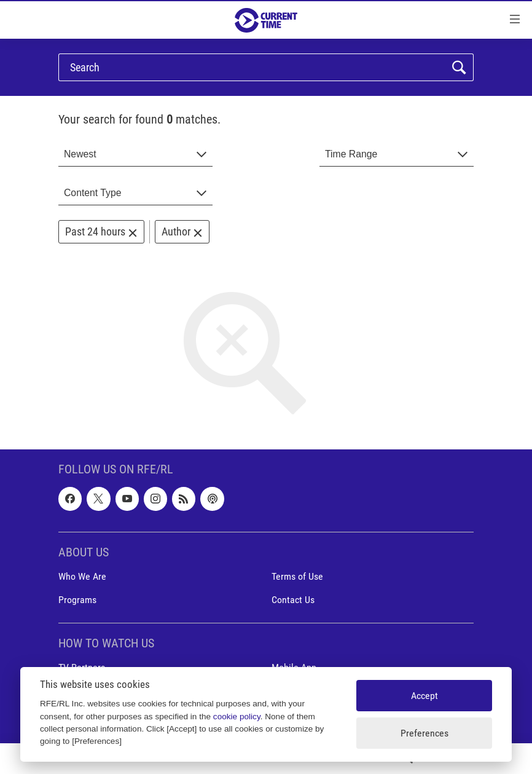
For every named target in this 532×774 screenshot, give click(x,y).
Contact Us (293, 600)
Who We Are (82, 576)
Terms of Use (297, 576)
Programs (77, 600)
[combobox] (135, 155)
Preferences (424, 733)
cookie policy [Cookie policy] (237, 717)
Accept (424, 696)
